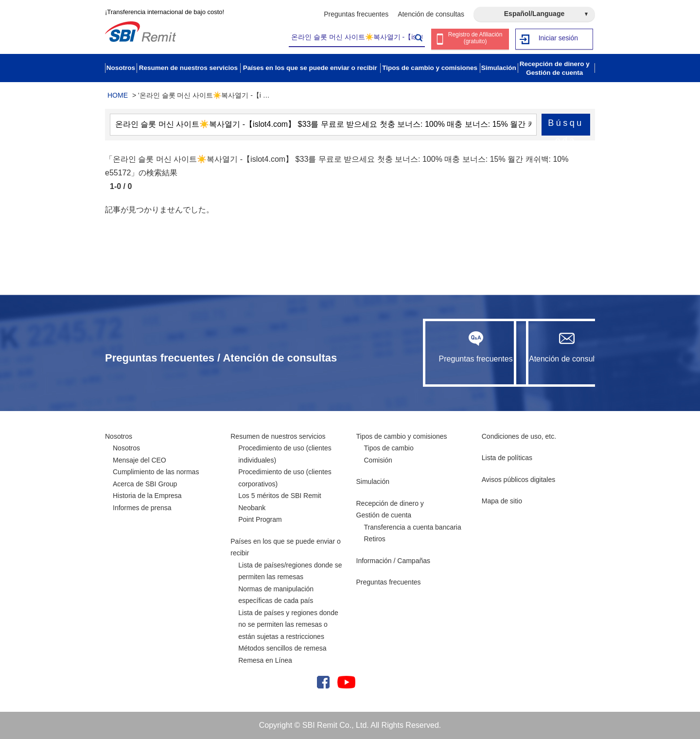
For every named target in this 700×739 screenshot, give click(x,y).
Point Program (260, 519)
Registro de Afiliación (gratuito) (476, 40)
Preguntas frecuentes (356, 14)
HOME (118, 95)
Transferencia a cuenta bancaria (413, 527)
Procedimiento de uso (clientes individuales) (285, 454)
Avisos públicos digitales (519, 480)
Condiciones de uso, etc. (519, 436)
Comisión (378, 460)
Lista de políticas (507, 458)
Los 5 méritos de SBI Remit (280, 496)
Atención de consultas (431, 14)
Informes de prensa (142, 508)
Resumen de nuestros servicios (278, 436)
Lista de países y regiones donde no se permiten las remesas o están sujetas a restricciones (288, 625)
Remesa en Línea (265, 660)
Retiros (375, 539)
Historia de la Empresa (147, 496)
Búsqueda (566, 127)
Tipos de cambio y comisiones (402, 436)
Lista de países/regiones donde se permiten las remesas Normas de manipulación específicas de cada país (290, 583)
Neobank (252, 508)
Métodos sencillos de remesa (282, 648)
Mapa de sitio (502, 501)
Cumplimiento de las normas (156, 472)
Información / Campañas (394, 561)
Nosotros (119, 436)
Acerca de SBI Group (145, 484)
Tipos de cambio (389, 448)
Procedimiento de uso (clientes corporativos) (285, 478)
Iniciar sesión (558, 39)
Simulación (373, 481)
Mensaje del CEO (140, 460)
